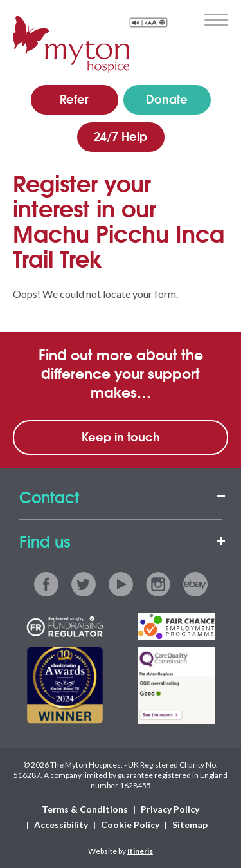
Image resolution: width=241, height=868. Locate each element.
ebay (195, 584)
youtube (121, 584)
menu (216, 20)
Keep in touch (121, 436)
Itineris (140, 851)
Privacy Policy (170, 809)
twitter (84, 584)
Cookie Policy (130, 825)
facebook (46, 584)
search (186, 19)
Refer (74, 98)
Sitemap (190, 825)
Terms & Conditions (85, 809)
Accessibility (61, 825)
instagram (158, 584)
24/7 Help (121, 136)
